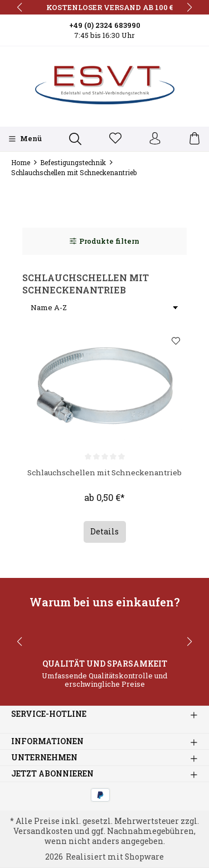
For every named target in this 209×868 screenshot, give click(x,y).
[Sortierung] (104, 308)
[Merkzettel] (115, 139)
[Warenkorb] (195, 139)
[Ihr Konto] (155, 139)
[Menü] (25, 139)
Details (104, 533)
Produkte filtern (104, 241)
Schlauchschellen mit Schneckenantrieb (104, 478)
